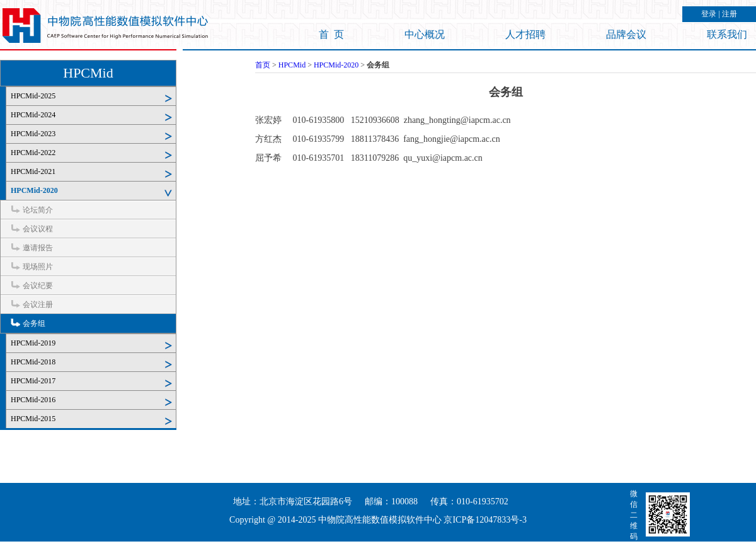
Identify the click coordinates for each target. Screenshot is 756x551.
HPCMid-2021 (33, 171)
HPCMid (88, 73)
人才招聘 (525, 34)
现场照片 (38, 267)
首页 (263, 65)
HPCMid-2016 (33, 400)
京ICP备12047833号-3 (485, 520)
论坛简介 (38, 210)
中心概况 (425, 34)
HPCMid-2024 (33, 115)
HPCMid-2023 (33, 134)
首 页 (331, 34)
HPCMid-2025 (33, 96)
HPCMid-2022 (33, 153)
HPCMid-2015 (33, 419)
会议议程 (38, 229)
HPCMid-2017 (33, 381)
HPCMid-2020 (34, 190)
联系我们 (727, 34)
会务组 (34, 323)
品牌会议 (626, 34)
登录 (709, 14)
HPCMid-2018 (33, 362)
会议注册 (38, 304)
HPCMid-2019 (33, 343)
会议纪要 (38, 286)
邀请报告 (38, 248)
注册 (730, 14)
